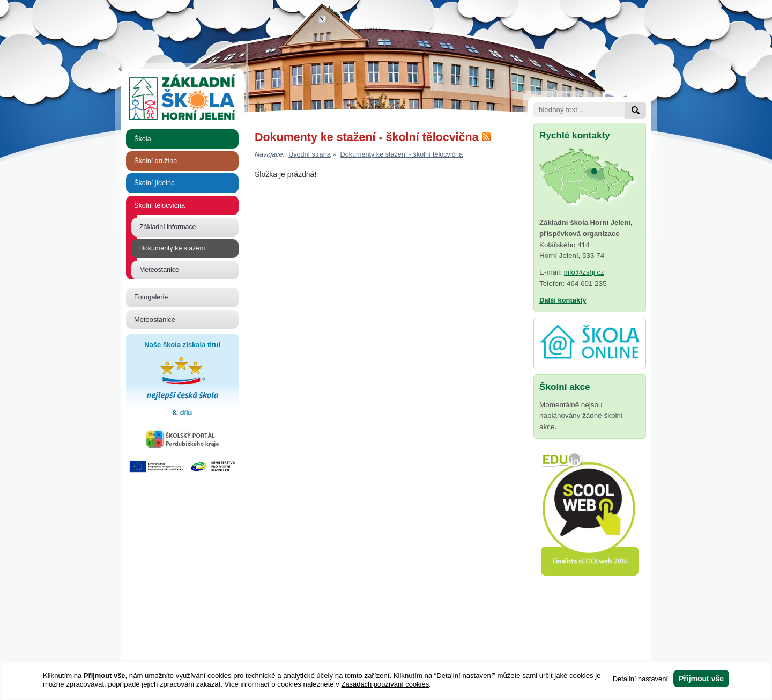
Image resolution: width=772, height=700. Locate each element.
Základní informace (168, 227)
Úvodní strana (310, 154)
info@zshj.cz (584, 272)
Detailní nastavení (640, 679)
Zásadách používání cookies (385, 684)
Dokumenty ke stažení (172, 248)
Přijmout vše (701, 679)
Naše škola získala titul (182, 380)
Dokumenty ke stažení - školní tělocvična (402, 154)
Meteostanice (159, 270)
